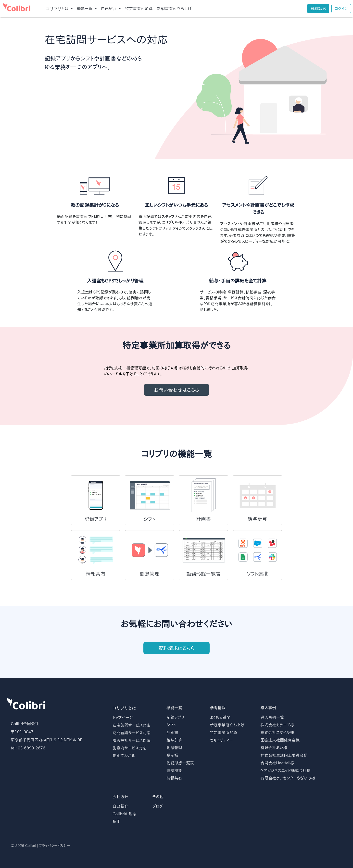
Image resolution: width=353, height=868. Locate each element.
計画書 (172, 733)
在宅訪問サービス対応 (132, 725)
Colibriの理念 (125, 814)
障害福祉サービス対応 (132, 740)
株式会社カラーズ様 (277, 725)
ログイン (341, 9)
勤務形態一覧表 (180, 763)
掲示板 (172, 755)
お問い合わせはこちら (176, 390)
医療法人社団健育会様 (280, 740)
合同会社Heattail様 (277, 763)
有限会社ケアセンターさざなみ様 (288, 778)
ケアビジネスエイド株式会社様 (285, 770)
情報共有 (174, 778)
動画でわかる (124, 756)
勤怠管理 (174, 748)
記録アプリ (175, 717)
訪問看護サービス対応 (132, 733)
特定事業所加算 (139, 9)
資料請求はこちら (176, 652)
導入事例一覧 (272, 717)
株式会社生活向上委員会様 (284, 755)
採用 (116, 821)
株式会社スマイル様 (277, 733)
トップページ (123, 718)
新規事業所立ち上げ (174, 9)
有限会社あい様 (274, 748)
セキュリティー (221, 740)
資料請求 (318, 9)
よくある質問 (220, 717)
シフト (171, 725)
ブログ (158, 806)
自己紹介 (120, 806)
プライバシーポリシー (54, 846)
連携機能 (174, 770)
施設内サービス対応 (130, 748)
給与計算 (174, 740)
